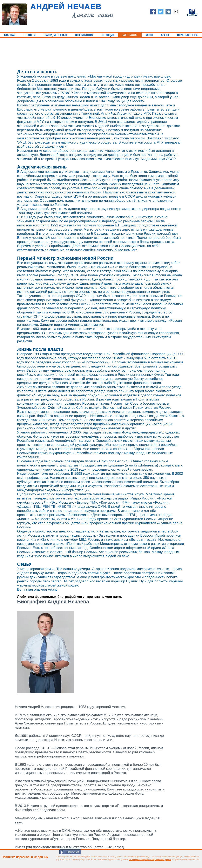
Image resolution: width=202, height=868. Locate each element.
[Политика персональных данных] (51, 857)
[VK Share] (115, 852)
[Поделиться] (70, 852)
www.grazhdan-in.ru (141, 465)
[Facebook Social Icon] (153, 12)
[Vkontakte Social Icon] (168, 12)
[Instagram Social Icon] (176, 12)
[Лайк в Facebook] (96, 852)
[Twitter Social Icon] (161, 12)
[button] (55, 35)
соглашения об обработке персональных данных (150, 859)
